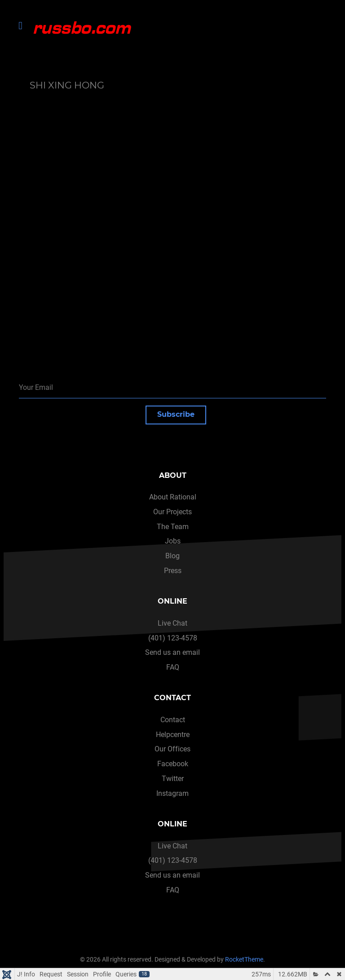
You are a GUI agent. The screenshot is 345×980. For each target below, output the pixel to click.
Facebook (173, 764)
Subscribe (176, 414)
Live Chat (172, 623)
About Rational (173, 497)
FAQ (173, 667)
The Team (173, 527)
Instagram (172, 793)
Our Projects (172, 512)
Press (173, 571)
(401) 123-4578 (173, 638)
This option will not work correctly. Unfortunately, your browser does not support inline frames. (175, 210)
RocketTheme (244, 960)
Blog (172, 556)
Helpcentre (173, 735)
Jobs (173, 541)
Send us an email (172, 652)
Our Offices (172, 749)
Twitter (173, 779)
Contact (173, 720)
